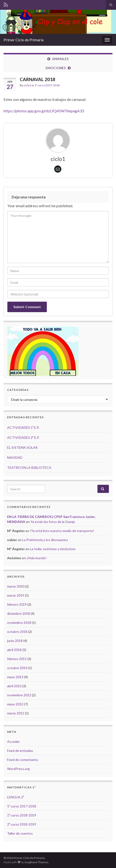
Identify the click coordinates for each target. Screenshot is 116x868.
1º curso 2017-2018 (47, 85)
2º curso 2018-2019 (22, 824)
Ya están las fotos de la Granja (53, 522)
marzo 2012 (16, 713)
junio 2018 (15, 641)
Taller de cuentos (20, 833)
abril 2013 (14, 686)
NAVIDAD (15, 457)
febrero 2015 (17, 659)
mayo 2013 (15, 677)
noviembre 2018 (19, 623)
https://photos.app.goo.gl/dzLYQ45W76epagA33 (44, 111)
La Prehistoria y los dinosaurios (45, 540)
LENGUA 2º (16, 797)
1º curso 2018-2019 (22, 815)
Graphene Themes (36, 862)
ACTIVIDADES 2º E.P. (23, 437)
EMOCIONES (56, 68)
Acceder (13, 741)
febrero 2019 (17, 604)
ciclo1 (27, 85)
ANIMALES (60, 59)
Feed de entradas (20, 751)
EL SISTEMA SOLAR (22, 447)
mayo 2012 (15, 704)
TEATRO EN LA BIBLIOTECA (29, 468)
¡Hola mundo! (37, 558)
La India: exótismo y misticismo (53, 549)
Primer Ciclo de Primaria (24, 40)
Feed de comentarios (23, 760)
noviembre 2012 (19, 695)
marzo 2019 (16, 595)
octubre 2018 (17, 632)
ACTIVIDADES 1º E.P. (23, 427)
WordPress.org (18, 769)
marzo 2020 (16, 586)
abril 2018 (14, 650)
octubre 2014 (17, 668)
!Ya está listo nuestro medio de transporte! (62, 531)
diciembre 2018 (19, 613)
